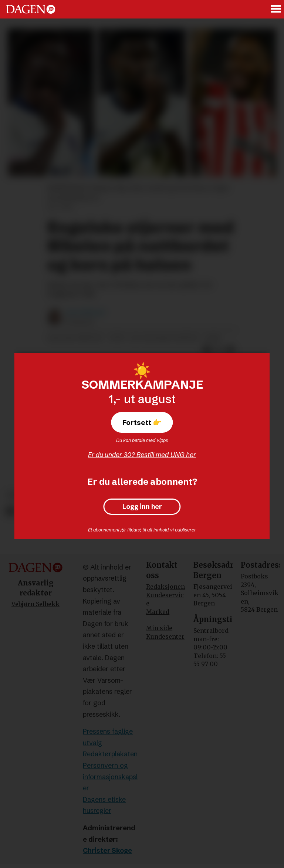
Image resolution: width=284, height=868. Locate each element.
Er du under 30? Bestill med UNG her (142, 455)
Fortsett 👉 (142, 422)
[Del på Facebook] (10, 511)
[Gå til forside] (31, 9)
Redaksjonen (165, 587)
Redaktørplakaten (110, 754)
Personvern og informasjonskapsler (110, 777)
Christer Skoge (107, 850)
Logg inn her (142, 507)
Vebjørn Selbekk (35, 604)
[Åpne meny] (276, 9)
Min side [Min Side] (159, 628)
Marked (158, 612)
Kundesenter (165, 636)
